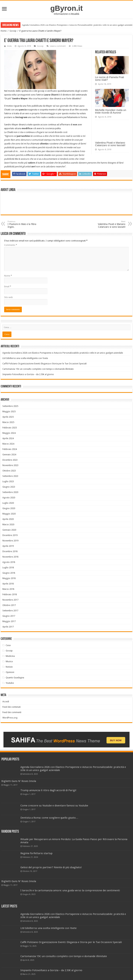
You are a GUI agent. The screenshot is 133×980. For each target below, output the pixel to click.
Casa (8, 645)
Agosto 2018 (9, 562)
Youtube (10, 683)
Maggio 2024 (9, 433)
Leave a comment (58, 46)
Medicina (10, 656)
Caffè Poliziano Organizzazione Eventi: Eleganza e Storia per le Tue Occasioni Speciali (45, 364)
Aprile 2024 (8, 438)
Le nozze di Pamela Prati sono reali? (110, 78)
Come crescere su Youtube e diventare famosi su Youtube (54, 806)
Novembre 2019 (10, 541)
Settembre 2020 (10, 492)
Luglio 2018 (8, 568)
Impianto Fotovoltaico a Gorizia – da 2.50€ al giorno (28, 374)
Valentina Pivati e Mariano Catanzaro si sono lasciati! (110, 144)
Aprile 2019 (8, 546)
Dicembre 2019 (10, 535)
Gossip (13, 31)
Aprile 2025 (8, 417)
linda (9, 46)
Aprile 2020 (8, 519)
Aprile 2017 (8, 627)
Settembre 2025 (10, 406)
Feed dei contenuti (12, 707)
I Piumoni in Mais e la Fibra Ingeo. (25, 224)
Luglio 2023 (8, 481)
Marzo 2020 (8, 524)
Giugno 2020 (9, 508)
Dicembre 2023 (10, 460)
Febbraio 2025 (10, 428)
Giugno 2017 (9, 616)
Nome (8, 276)
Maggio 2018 (9, 578)
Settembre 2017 (10, 611)
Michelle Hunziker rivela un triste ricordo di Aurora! (111, 111)
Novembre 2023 (10, 465)
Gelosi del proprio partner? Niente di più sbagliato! (51, 867)
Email (8, 286)
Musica (9, 661)
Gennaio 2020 (9, 530)
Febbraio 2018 (10, 594)
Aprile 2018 (8, 584)
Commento (11, 245)
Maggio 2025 (9, 411)
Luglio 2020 (8, 503)
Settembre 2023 (10, 476)
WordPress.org (10, 718)
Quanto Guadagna (15, 678)
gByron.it (66, 8)
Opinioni (10, 672)
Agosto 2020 (9, 498)
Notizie (9, 667)
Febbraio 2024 (10, 449)
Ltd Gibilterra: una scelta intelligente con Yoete (25, 358)
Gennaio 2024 (9, 455)
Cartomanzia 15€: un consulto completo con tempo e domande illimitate (38, 369)
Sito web (8, 297)
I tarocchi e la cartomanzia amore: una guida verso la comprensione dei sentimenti (70, 890)
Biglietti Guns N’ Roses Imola (19, 781)
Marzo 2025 (8, 422)
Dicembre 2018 (10, 551)
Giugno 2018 (9, 573)
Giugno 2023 (9, 487)
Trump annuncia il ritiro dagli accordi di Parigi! (48, 790)
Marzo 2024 (8, 444)
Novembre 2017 (10, 600)
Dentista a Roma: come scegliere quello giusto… (49, 818)
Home (4, 31)
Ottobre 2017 (9, 605)
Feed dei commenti (12, 712)
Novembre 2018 (10, 557)
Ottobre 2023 (9, 471)
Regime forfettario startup (36, 853)
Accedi (6, 702)
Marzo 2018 (8, 589)
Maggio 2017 (9, 621)
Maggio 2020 (9, 514)
